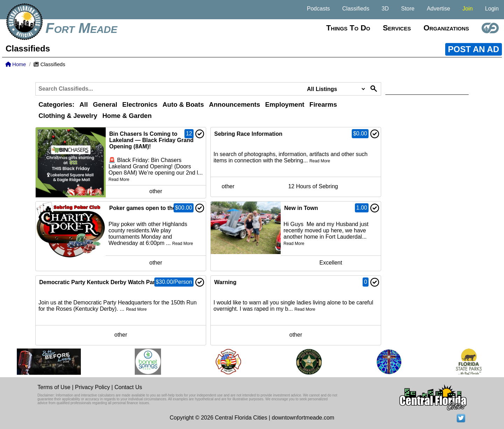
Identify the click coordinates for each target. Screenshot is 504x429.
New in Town (301, 208)
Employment (285, 104)
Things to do (348, 28)
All (84, 104)
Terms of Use (54, 387)
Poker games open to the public (152, 208)
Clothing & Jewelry (68, 116)
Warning (225, 282)
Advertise (438, 9)
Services (397, 28)
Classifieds (356, 9)
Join (467, 9)
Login (492, 9)
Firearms (323, 104)
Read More (119, 180)
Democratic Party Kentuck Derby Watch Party (100, 282)
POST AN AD (474, 49)
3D (385, 9)
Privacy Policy (92, 387)
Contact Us (128, 387)
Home (16, 64)
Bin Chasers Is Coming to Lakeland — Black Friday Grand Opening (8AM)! (151, 140)
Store (408, 9)
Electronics (140, 104)
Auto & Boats (183, 104)
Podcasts (318, 9)
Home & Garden (127, 116)
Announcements (234, 104)
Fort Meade (81, 28)
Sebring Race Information (248, 134)
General (105, 104)
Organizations (446, 28)
